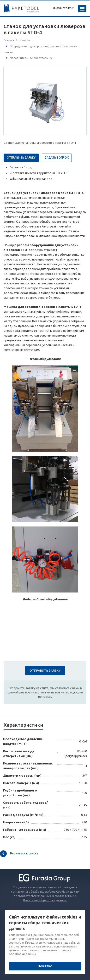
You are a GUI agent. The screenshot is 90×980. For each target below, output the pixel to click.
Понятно (45, 966)
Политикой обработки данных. (45, 900)
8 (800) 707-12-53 (64, 8)
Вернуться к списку (19, 854)
